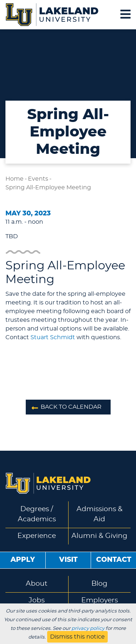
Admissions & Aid (100, 514)
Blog (99, 584)
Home (15, 179)
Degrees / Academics (37, 514)
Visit (68, 560)
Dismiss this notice (77, 637)
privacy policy (88, 628)
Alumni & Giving (99, 536)
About (37, 584)
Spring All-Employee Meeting (48, 188)
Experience (37, 536)
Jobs (37, 600)
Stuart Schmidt (53, 337)
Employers (100, 600)
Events (38, 179)
